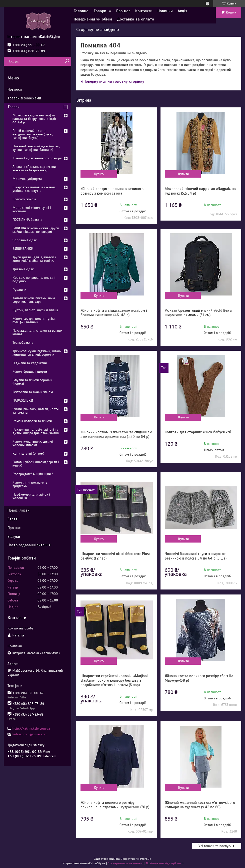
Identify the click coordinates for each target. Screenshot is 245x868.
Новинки (165, 11)
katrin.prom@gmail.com (30, 734)
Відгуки (14, 537)
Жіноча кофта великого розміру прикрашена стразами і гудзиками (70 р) (115, 805)
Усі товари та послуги (215, 846)
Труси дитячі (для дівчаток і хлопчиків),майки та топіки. (34, 259)
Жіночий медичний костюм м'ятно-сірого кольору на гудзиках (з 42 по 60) (200, 805)
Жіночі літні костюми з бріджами (30, 484)
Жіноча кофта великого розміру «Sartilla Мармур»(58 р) (199, 678)
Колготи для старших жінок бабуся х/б (198, 432)
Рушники (19, 290)
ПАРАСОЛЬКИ (23, 401)
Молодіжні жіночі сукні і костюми (32, 209)
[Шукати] (67, 61)
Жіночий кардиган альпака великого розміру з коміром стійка (112, 191)
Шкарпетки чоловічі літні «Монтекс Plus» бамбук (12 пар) (115, 556)
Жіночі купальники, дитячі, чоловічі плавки (33, 443)
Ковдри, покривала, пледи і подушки (34, 279)
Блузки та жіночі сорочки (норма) (32, 382)
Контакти (144, 11)
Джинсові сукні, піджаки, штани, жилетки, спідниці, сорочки (37, 353)
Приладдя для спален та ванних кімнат (37, 332)
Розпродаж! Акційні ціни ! (33, 474)
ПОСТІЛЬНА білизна (27, 220)
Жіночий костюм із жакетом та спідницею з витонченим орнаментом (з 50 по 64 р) (116, 434)
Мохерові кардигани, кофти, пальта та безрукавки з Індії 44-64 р (34, 119)
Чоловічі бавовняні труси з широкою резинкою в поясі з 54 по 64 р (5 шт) (196, 556)
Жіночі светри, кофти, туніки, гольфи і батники (34, 320)
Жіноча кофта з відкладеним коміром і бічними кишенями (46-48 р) (114, 313)
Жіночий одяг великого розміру (37, 158)
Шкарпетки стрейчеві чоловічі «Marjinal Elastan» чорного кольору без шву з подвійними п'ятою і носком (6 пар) (114, 680)
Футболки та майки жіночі (33, 392)
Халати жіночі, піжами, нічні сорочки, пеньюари (34, 300)
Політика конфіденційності (165, 863)
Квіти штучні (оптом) (28, 453)
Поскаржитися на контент (126, 863)
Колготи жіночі (24, 199)
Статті (13, 519)
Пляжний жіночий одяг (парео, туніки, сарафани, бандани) (36, 148)
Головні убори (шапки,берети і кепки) (36, 464)
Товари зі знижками (24, 98)
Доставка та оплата (136, 19)
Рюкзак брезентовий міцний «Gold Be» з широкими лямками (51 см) (198, 313)
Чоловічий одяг (24, 240)
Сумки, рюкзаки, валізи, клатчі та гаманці (36, 411)
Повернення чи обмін (93, 19)
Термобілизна (23, 343)
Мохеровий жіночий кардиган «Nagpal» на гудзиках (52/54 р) (200, 191)
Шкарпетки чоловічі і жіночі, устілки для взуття (34, 189)
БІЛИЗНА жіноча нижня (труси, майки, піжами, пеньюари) (36, 230)
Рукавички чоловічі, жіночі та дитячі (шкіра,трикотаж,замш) (36, 431)
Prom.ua (146, 859)
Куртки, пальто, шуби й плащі (35, 310)
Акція (182, 11)
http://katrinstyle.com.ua (31, 728)
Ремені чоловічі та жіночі (32, 421)
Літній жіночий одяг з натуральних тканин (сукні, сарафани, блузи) (33, 134)
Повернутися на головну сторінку (114, 81)
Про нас (123, 11)
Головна (81, 11)
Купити (99, 174)
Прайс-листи (18, 510)
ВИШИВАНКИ (23, 249)
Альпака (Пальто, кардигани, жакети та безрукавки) (34, 168)
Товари (100, 11)
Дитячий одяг (23, 269)
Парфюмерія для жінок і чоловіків (31, 496)
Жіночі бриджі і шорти (30, 372)
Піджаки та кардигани (30, 363)
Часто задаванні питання (29, 545)
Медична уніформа (27, 179)
